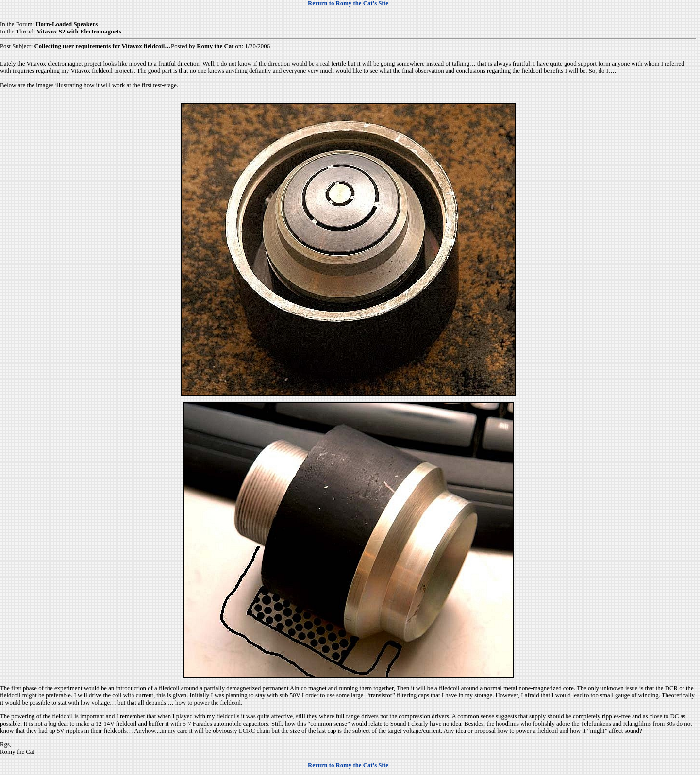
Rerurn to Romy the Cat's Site (348, 3)
